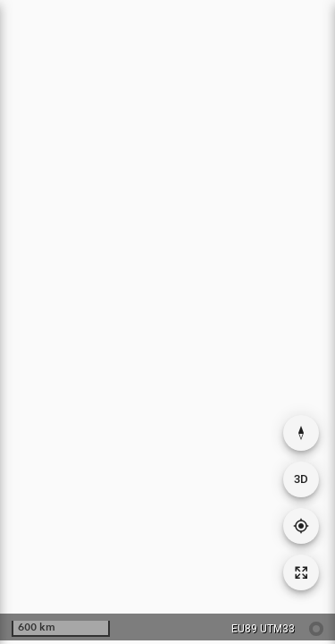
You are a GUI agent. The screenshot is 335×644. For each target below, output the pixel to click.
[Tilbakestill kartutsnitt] (301, 572)
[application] (167, 320)
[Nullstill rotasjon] (301, 433)
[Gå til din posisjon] (301, 526)
